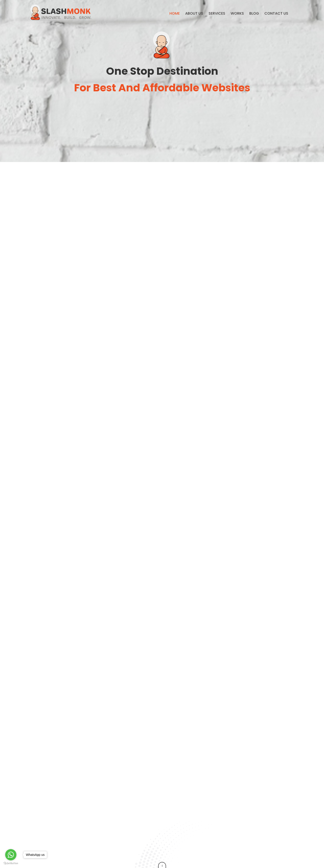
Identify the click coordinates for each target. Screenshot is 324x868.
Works (237, 13)
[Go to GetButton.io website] (11, 863)
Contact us (276, 13)
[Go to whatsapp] (11, 855)
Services (217, 13)
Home (175, 13)
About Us (194, 13)
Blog (254, 13)
